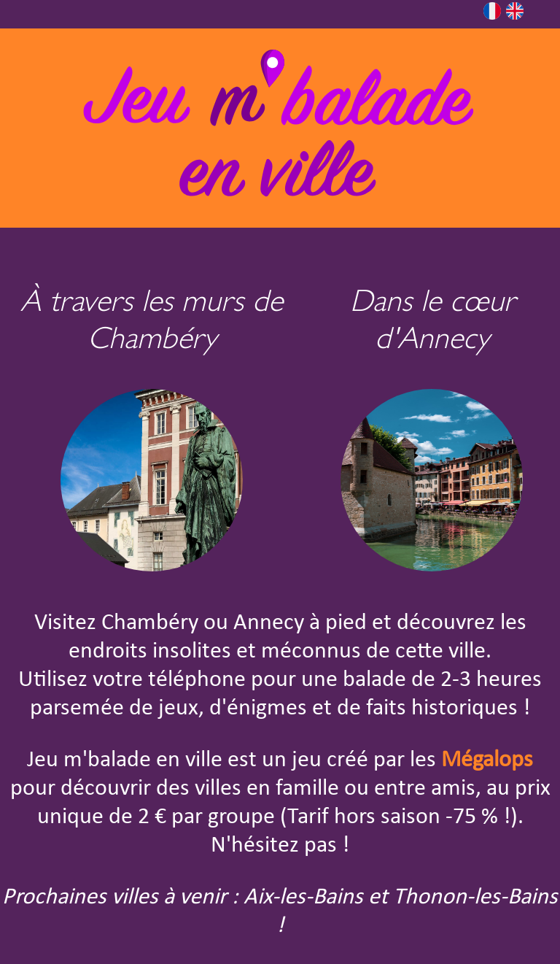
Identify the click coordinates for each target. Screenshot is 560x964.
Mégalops (487, 760)
